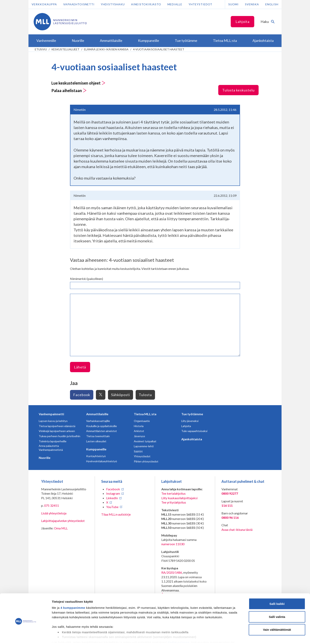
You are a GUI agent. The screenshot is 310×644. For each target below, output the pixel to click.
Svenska (252, 4)
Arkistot (139, 431)
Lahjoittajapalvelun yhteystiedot (63, 521)
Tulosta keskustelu (238, 90)
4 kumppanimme (73, 591)
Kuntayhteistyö (96, 456)
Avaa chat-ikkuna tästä (237, 530)
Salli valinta (277, 600)
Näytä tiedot (211, 636)
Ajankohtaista (192, 439)
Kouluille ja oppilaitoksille (102, 426)
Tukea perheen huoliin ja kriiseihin (60, 436)
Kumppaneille (96, 449)
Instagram (113, 493)
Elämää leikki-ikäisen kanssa (106, 49)
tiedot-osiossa (179, 625)
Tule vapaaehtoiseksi (194, 431)
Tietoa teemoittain (98, 436)
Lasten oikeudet (96, 441)
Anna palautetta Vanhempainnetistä (51, 448)
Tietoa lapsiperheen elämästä (57, 426)
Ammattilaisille (97, 414)
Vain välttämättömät (277, 613)
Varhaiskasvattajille (98, 421)
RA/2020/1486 (172, 572)
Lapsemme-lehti (144, 446)
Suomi (233, 4)
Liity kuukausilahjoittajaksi (179, 498)
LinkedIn (112, 498)
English (272, 4)
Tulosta (145, 395)
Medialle (175, 4)
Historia (139, 426)
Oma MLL (61, 528)
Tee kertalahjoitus (173, 493)
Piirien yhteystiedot (146, 461)
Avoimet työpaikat (145, 441)
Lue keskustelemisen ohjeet (78, 83)
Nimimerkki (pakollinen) (86, 279)
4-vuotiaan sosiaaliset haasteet (159, 49)
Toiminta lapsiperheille (53, 441)
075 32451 (52, 505)
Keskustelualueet (65, 49)
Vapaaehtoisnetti (79, 4)
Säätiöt (138, 451)
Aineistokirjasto (146, 4)
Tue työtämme (192, 414)
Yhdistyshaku (113, 4)
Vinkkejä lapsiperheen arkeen (57, 431)
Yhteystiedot (200, 4)
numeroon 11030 (173, 544)
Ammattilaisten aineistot (102, 431)
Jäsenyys (139, 436)
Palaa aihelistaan (69, 90)
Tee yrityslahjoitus (174, 502)
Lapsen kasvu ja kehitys (53, 421)
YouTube (112, 507)
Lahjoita (242, 22)
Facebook (82, 395)
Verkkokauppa (44, 4)
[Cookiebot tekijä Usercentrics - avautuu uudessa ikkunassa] (26, 636)
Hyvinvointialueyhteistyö (102, 461)
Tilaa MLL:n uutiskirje (116, 514)
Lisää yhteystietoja (54, 513)
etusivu (41, 49)
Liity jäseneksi (190, 421)
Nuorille (45, 458)
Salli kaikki (277, 587)
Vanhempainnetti (51, 414)
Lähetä (80, 367)
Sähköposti (121, 395)
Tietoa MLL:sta (145, 414)
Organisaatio (142, 421)
